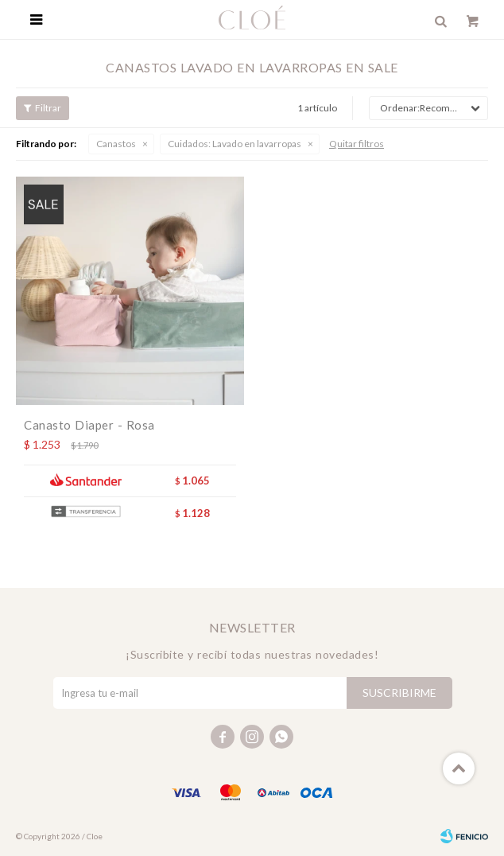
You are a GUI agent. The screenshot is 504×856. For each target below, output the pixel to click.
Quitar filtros (357, 144)
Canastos (116, 144)
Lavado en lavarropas (235, 144)
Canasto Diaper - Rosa (89, 425)
